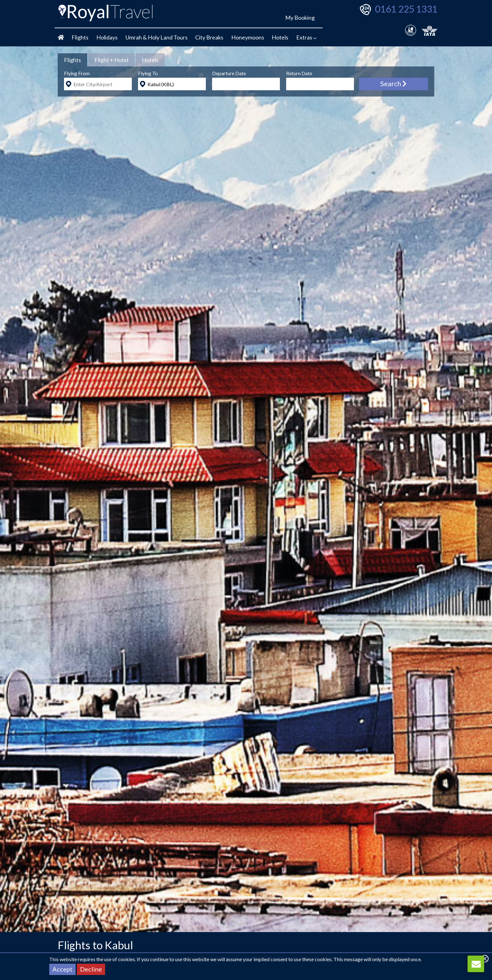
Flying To (148, 73)
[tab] (72, 60)
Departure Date (229, 73)
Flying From (77, 73)
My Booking (300, 18)
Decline (91, 969)
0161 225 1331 (406, 9)
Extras (306, 37)
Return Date (299, 73)
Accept (62, 969)
